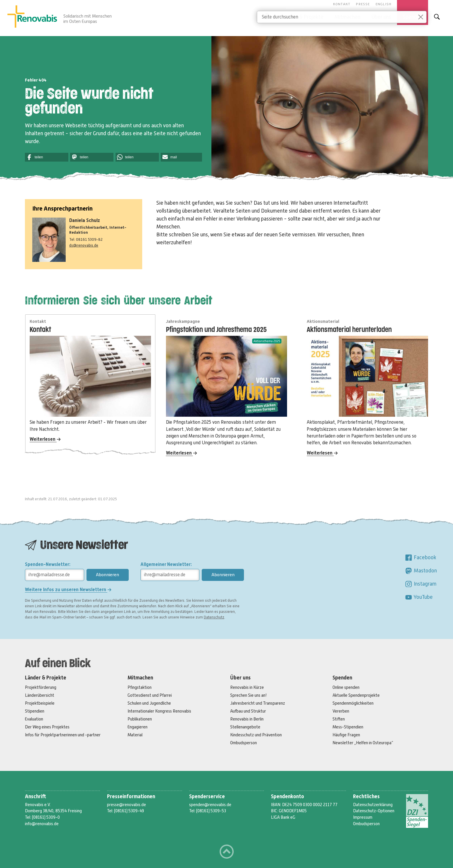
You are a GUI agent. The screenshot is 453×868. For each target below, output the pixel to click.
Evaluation (34, 719)
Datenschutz (214, 617)
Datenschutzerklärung (373, 805)
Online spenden (346, 687)
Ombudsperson (244, 743)
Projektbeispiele (40, 703)
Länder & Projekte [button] (303, 17)
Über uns (240, 678)
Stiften (339, 719)
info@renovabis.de (42, 824)
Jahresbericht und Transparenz (258, 703)
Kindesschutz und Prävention (256, 735)
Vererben (341, 711)
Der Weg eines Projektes (47, 727)
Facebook (420, 557)
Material (135, 735)
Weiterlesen (45, 439)
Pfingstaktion (140, 687)
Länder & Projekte (46, 678)
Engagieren (138, 727)
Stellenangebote (245, 727)
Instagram (421, 584)
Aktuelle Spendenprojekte (356, 695)
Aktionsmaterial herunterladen (349, 330)
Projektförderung (41, 687)
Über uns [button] (381, 17)
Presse (363, 4)
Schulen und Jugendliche (149, 703)
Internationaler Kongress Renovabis (159, 711)
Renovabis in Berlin (247, 719)
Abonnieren (107, 575)
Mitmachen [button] (347, 17)
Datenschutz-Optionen (374, 811)
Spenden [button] (413, 17)
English (384, 4)
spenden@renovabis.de (210, 805)
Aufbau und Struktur (248, 711)
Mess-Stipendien (348, 727)
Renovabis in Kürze (247, 687)
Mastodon (421, 571)
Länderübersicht (40, 695)
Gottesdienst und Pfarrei (150, 695)
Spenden (342, 678)
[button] (47, 157)
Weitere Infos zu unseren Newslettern (68, 590)
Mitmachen (140, 678)
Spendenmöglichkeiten (353, 703)
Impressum (363, 817)
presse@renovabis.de (127, 805)
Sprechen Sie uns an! (248, 695)
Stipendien (35, 711)
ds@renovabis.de (84, 245)
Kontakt (342, 4)
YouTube (419, 597)
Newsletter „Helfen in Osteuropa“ (363, 743)
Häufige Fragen (346, 735)
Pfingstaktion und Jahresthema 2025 (216, 330)
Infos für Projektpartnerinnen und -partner (63, 735)
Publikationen (140, 719)
